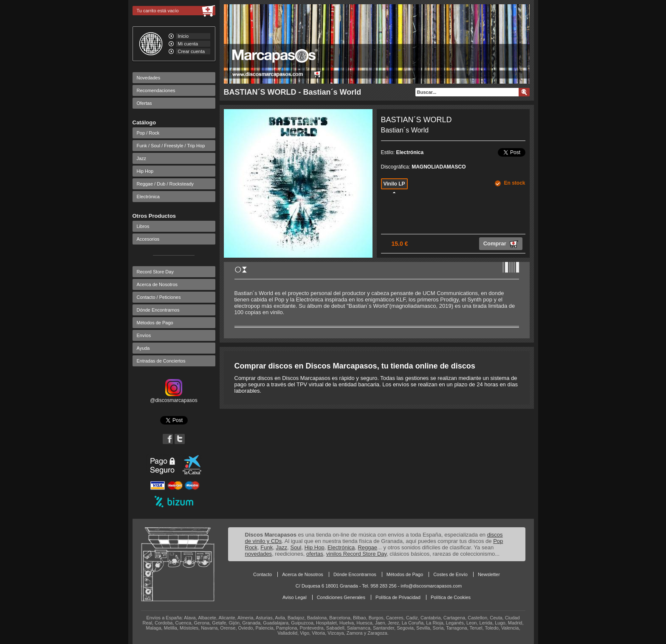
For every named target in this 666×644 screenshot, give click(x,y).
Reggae (367, 547)
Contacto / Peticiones (159, 297)
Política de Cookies (451, 597)
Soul (296, 547)
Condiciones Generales (341, 597)
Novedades (149, 78)
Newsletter (489, 574)
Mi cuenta (188, 44)
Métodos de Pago (155, 323)
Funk (267, 547)
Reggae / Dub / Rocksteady (165, 184)
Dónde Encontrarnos (158, 310)
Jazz (142, 158)
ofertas (315, 554)
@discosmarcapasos (174, 397)
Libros (143, 226)
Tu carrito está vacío (158, 11)
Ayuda (143, 348)
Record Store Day (155, 272)
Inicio (183, 36)
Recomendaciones (156, 90)
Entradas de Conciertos (161, 361)
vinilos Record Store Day (356, 554)
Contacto (262, 574)
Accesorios (148, 239)
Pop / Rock (148, 133)
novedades (259, 554)
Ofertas (144, 103)
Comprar (501, 244)
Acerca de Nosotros (157, 284)
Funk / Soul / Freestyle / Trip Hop (171, 146)
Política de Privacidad (398, 597)
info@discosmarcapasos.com (431, 586)
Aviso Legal (295, 597)
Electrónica (148, 197)
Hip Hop (145, 171)
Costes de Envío (450, 574)
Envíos (144, 335)
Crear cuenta (192, 51)
